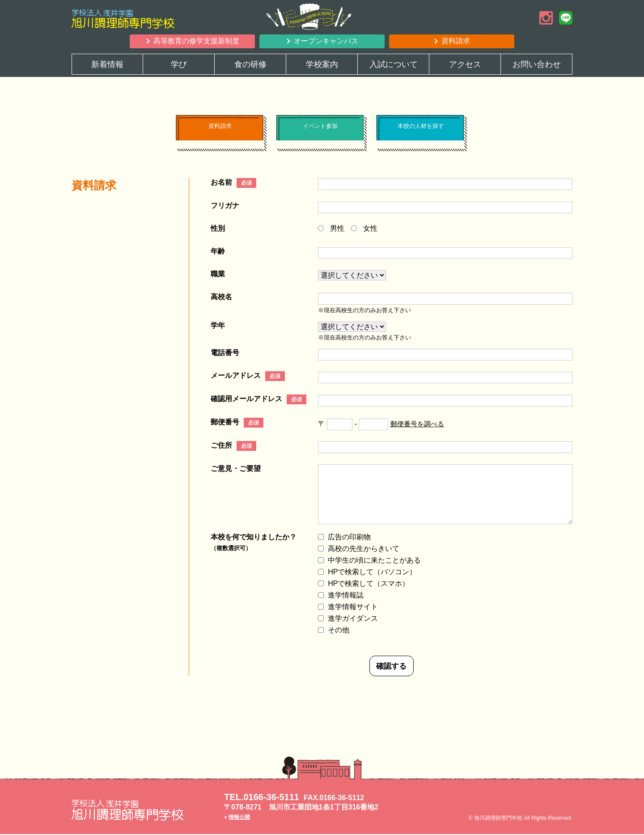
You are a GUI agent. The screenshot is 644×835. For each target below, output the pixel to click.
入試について (394, 64)
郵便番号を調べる (419, 424)
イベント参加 (320, 131)
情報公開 (239, 818)
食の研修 (250, 64)
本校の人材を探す (420, 131)
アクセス (465, 64)
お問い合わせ (537, 64)
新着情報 (107, 64)
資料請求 (456, 41)
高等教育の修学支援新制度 (196, 41)
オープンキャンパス (326, 41)
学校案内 (322, 64)
